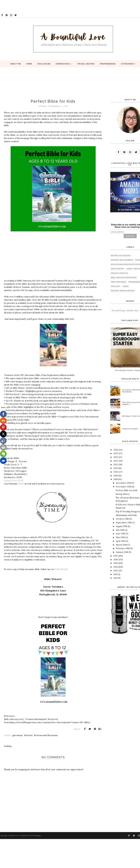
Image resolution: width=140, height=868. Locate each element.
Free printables (119, 282)
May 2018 (120, 537)
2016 (116, 560)
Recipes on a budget (121, 256)
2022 (116, 465)
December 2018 (123, 483)
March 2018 (121, 545)
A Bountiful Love (14, 836)
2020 (116, 472)
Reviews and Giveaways (46, 735)
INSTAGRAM (61, 569)
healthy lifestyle (120, 273)
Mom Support (118, 269)
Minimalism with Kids (126, 515)
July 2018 (120, 530)
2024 (116, 457)
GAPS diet (116, 286)
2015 (115, 563)
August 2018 (121, 526)
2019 (116, 476)
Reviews (28, 735)
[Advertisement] (48, 6)
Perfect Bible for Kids (127, 490)
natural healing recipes (123, 291)
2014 (116, 567)
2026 (116, 450)
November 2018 (123, 487)
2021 (115, 468)
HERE (21, 484)
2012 (115, 574)
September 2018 (124, 523)
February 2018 (123, 548)
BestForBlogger (35, 836)
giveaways (17, 735)
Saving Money (123, 494)
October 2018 (122, 519)
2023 (116, 461)
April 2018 (120, 541)
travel (126, 286)
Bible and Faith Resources (124, 278)
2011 (115, 578)
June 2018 (120, 534)
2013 (116, 571)
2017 (115, 556)
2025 (116, 453)
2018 (115, 479)
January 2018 (122, 552)
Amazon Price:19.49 (14, 480)
